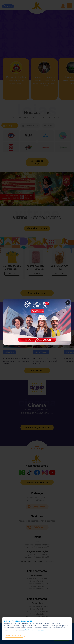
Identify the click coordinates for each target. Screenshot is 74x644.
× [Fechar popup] (68, 303)
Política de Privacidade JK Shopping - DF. (18, 621)
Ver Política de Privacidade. (35, 630)
